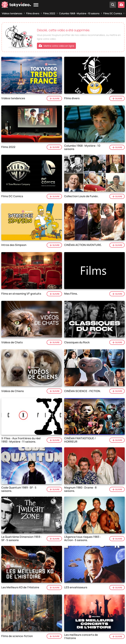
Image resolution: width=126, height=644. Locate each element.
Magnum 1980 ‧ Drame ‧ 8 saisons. (80, 489)
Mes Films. (71, 294)
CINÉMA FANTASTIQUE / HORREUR (80, 440)
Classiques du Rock (77, 342)
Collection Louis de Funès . (82, 196)
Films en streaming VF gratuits (21, 294)
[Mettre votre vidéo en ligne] (121, 5)
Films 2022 (49, 13)
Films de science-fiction (17, 636)
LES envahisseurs (76, 587)
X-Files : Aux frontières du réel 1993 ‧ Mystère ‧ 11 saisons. (21, 440)
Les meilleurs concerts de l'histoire (81, 636)
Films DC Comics (113, 13)
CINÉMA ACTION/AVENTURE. (83, 245)
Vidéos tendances (12, 13)
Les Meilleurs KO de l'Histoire (20, 587)
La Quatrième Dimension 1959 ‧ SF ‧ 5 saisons (21, 539)
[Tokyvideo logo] (16, 5)
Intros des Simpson (14, 245)
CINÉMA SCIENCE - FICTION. (83, 391)
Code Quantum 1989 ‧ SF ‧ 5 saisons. (19, 489)
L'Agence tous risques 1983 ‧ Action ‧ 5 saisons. (82, 539)
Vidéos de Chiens (13, 391)
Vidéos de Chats (12, 342)
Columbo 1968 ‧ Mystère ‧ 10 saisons (79, 13)
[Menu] (36, 5)
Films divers (33, 13)
